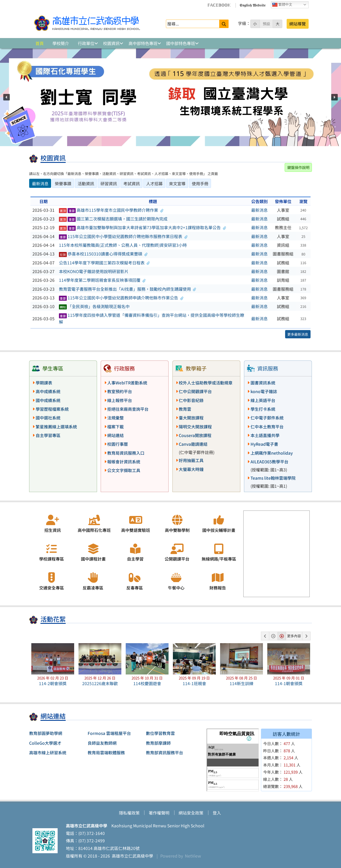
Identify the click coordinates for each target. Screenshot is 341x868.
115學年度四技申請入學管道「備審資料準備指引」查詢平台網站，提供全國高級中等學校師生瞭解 (152, 318)
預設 (266, 24)
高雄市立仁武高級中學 (132, 856)
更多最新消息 (298, 334)
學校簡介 (61, 43)
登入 (217, 813)
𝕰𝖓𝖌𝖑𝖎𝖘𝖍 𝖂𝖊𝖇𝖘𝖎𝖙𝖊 (253, 5)
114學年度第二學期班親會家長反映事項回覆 (102, 280)
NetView (193, 856)
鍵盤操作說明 (298, 167)
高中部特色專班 (143, 43)
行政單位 (86, 43)
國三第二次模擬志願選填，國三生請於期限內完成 (113, 219)
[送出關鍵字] (224, 24)
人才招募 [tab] (154, 184)
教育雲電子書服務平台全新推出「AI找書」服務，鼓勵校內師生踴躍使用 (128, 289)
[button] (7, 97)
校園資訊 (111, 43)
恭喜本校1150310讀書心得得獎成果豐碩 (103, 254)
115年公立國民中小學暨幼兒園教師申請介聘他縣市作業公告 (121, 298)
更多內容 (294, 636)
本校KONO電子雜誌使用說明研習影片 (94, 271)
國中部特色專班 (181, 43)
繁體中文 (282, 5)
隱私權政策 (129, 813)
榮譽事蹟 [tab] (63, 184)
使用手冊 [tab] (200, 184)
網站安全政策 (191, 813)
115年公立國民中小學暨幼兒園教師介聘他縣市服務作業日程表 (123, 236)
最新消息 (259, 210)
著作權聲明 (159, 813)
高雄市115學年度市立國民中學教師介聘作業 (111, 210)
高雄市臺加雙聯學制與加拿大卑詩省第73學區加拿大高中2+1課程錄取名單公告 (142, 227)
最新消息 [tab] (40, 184)
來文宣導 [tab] (177, 184)
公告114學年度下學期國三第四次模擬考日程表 (104, 263)
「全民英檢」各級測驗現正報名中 (94, 306)
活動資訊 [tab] (86, 184)
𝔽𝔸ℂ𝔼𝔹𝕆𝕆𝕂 (219, 5)
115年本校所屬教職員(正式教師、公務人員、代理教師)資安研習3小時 (123, 245)
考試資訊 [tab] (132, 184)
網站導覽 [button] (298, 24)
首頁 (40, 43)
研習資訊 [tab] (109, 184)
